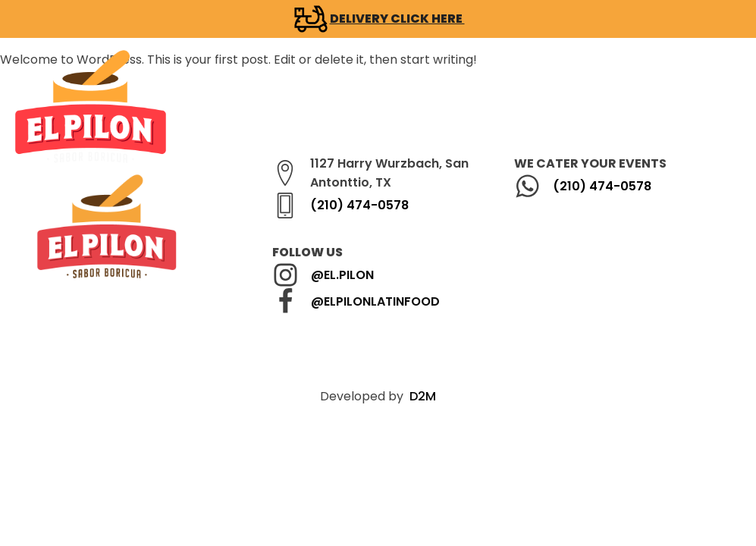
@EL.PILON (342, 275)
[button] (428, 106)
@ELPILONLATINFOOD (375, 301)
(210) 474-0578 (359, 205)
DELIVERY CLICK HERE (397, 19)
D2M (423, 396)
